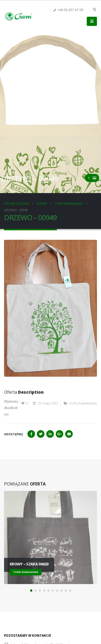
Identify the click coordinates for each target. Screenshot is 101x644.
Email (69, 434)
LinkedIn (50, 434)
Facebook (31, 434)
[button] (31, 591)
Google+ (60, 434)
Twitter (41, 434)
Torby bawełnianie (83, 403)
